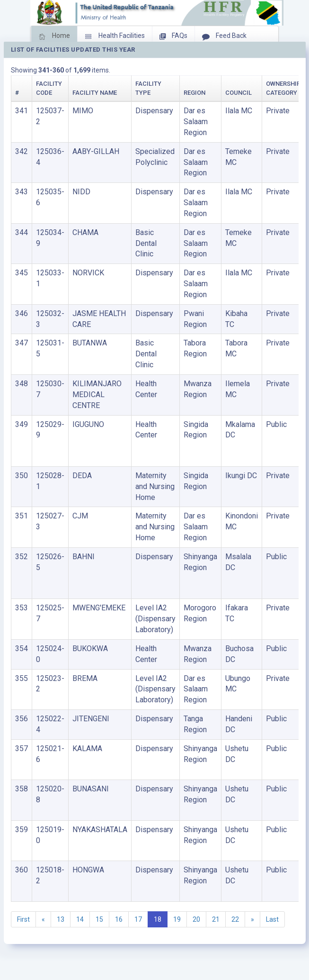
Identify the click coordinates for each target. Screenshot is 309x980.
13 (61, 919)
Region (194, 93)
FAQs (173, 36)
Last (272, 919)
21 (216, 919)
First (23, 919)
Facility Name (95, 93)
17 (138, 919)
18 (158, 919)
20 (196, 919)
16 (119, 919)
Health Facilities (115, 36)
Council (238, 93)
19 (177, 919)
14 (80, 919)
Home (54, 36)
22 (235, 919)
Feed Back (224, 36)
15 (99, 919)
